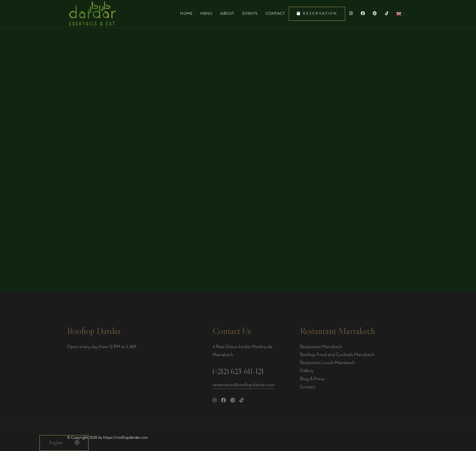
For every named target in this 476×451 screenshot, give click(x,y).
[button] (401, 13)
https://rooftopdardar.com (125, 438)
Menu (206, 13)
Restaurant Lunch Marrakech (327, 364)
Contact (275, 13)
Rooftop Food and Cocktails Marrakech (337, 356)
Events (250, 13)
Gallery (307, 372)
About (227, 13)
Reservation (317, 14)
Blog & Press (312, 381)
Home (186, 13)
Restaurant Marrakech (321, 348)
